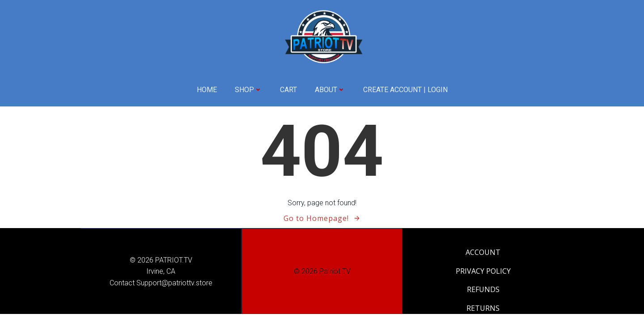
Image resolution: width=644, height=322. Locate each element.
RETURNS (483, 308)
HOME (207, 90)
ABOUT (330, 90)
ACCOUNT (483, 252)
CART (288, 90)
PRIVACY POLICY (483, 271)
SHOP (248, 90)
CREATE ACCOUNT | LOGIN (405, 90)
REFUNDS (483, 289)
